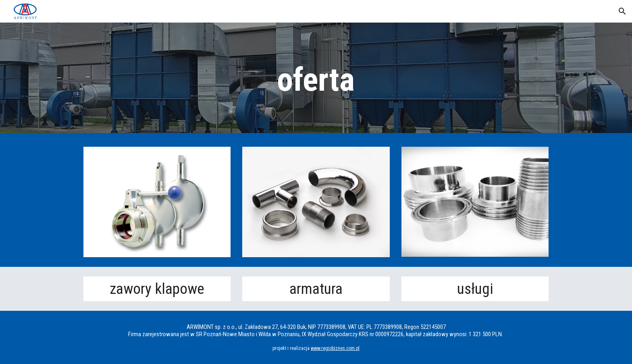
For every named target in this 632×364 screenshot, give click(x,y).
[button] (622, 11)
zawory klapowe (157, 289)
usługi (475, 289)
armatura (316, 289)
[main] (316, 80)
